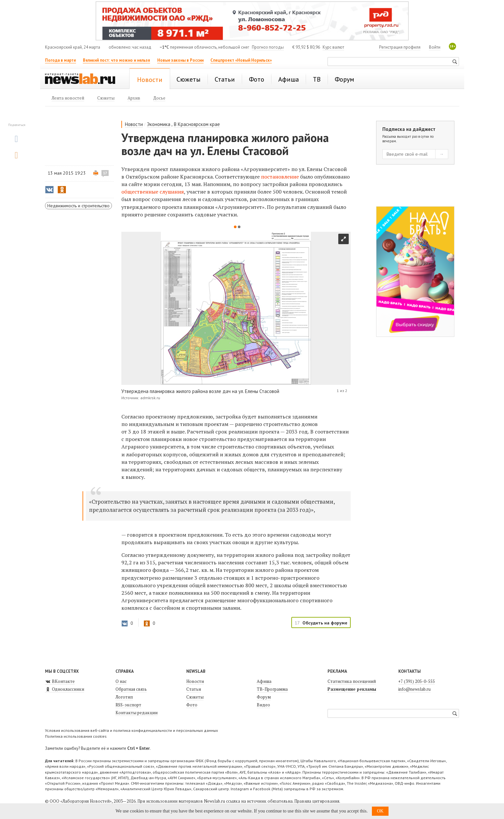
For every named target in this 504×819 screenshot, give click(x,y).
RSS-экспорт (128, 705)
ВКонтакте (60, 681)
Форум (264, 697)
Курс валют (333, 47)
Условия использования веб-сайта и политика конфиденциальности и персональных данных (131, 730)
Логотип (124, 697)
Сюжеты (195, 697)
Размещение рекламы (352, 689)
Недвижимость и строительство (78, 206)
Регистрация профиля (400, 47)
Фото (192, 705)
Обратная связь (131, 689)
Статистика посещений (352, 681)
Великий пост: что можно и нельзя (116, 60)
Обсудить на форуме (325, 623)
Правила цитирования (317, 801)
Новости (134, 124)
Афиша (264, 681)
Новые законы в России (180, 60)
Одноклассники (65, 689)
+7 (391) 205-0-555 (417, 681)
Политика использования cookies (76, 736)
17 (105, 173)
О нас (121, 681)
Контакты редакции (137, 713)
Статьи (194, 689)
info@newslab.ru (414, 689)
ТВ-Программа (272, 689)
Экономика (159, 124)
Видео (263, 705)
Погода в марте (61, 60)
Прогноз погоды (268, 47)
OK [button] (380, 811)
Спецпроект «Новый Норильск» (241, 60)
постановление (280, 177)
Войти (435, 47)
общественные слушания (153, 192)
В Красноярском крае (197, 124)
